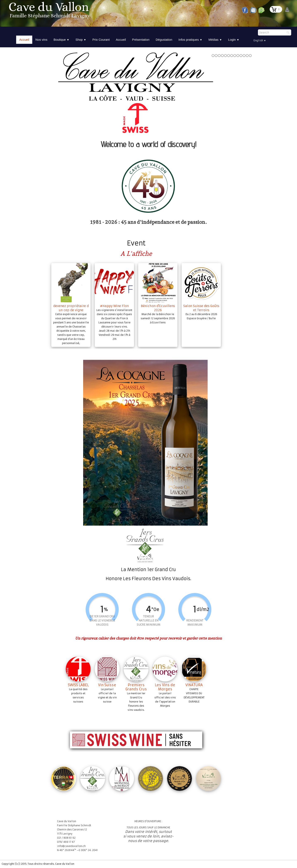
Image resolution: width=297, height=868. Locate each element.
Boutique (61, 40)
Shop (81, 40)
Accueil (24, 40)
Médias (215, 40)
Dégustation (164, 40)
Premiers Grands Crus (136, 687)
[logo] (50, 11)
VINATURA (194, 685)
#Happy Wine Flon (114, 306)
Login (234, 40)
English (260, 40)
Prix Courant (101, 40)
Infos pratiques (190, 40)
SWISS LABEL (78, 685)
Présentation (141, 40)
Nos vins (41, 40)
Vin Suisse (107, 685)
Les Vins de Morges (165, 687)
